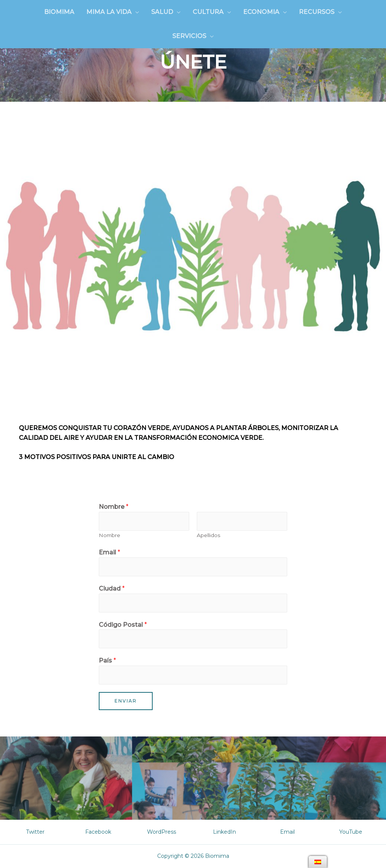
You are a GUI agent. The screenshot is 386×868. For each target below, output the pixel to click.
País (107, 661)
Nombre (114, 507)
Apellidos (208, 535)
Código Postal (123, 625)
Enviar (126, 701)
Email (110, 552)
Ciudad (112, 589)
